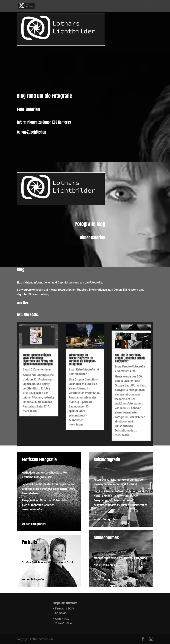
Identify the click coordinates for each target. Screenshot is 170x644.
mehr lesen (30, 423)
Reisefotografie (86, 381)
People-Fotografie (134, 378)
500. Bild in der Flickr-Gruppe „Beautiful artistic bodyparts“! (130, 370)
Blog (26, 381)
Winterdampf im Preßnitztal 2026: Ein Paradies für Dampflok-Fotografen (83, 371)
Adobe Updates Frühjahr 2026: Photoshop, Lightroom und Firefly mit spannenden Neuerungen (38, 371)
